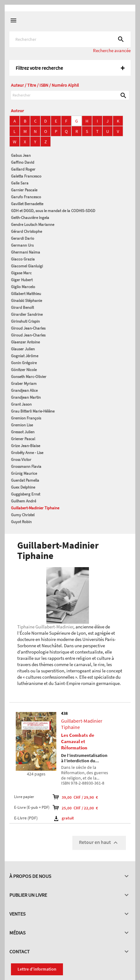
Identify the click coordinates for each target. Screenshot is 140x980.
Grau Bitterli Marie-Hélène (33, 411)
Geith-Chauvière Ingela (30, 218)
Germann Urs (22, 245)
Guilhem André (23, 501)
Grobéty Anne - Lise (27, 453)
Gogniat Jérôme (25, 356)
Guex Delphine (23, 487)
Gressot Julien (23, 432)
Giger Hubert (22, 280)
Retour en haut (99, 843)
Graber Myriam (24, 383)
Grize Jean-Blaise (26, 446)
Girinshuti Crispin (25, 321)
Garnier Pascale (24, 190)
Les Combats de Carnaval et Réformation (78, 741)
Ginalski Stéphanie (26, 301)
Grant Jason (21, 404)
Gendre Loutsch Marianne (33, 224)
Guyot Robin (21, 522)
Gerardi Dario (23, 238)
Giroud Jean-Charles (28, 328)
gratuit (64, 818)
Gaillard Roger (23, 169)
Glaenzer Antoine (25, 342)
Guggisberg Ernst (26, 494)
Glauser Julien (23, 349)
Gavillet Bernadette (27, 204)
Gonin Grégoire (24, 363)
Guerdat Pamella (25, 480)
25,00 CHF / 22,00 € (75, 808)
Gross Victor (21, 460)
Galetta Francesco (26, 176)
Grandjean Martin (26, 397)
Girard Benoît (22, 307)
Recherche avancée (112, 50)
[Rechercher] (70, 39)
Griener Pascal (23, 439)
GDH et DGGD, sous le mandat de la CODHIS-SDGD (53, 211)
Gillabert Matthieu (26, 294)
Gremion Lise (22, 425)
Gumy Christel (23, 515)
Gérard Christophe (26, 231)
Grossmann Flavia (26, 466)
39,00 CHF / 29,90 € (75, 797)
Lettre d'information (37, 969)
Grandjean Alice (24, 390)
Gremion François (26, 418)
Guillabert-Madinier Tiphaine (35, 508)
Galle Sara (20, 183)
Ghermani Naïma (26, 252)
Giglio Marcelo (23, 287)
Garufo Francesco (26, 197)
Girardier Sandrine (27, 314)
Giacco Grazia (23, 259)
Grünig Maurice (24, 473)
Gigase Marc (21, 273)
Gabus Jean (21, 155)
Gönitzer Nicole (24, 370)
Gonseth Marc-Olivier (29, 377)
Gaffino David (23, 162)
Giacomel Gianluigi (27, 266)
